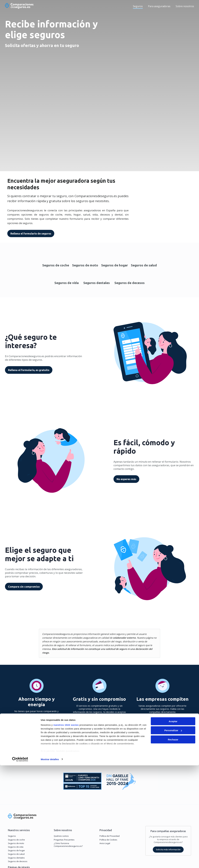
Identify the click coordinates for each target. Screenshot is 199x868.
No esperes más (126, 480)
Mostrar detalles (50, 862)
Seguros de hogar (115, 266)
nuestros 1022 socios (66, 827)
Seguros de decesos (130, 284)
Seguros (138, 6)
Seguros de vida (67, 284)
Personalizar (173, 833)
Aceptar (173, 824)
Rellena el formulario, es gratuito (29, 371)
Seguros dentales (97, 284)
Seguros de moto (85, 266)
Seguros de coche (56, 266)
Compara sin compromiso (24, 587)
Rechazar (173, 842)
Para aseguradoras (159, 6)
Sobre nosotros (185, 6)
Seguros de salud (144, 266)
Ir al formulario (100, 729)
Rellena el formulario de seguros (29, 233)
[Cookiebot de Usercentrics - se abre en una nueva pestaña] (20, 862)
